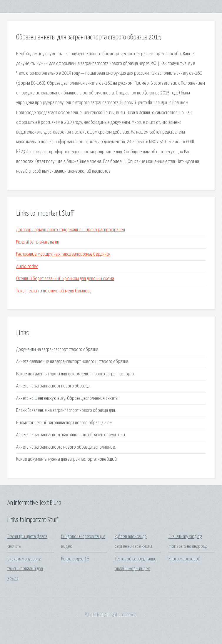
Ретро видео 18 (75, 559)
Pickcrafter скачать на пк (38, 242)
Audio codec (27, 267)
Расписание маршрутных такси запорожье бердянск (63, 254)
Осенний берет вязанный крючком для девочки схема (65, 279)
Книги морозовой (184, 559)
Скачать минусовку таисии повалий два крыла (25, 569)
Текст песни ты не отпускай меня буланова (54, 291)
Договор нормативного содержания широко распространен (71, 230)
